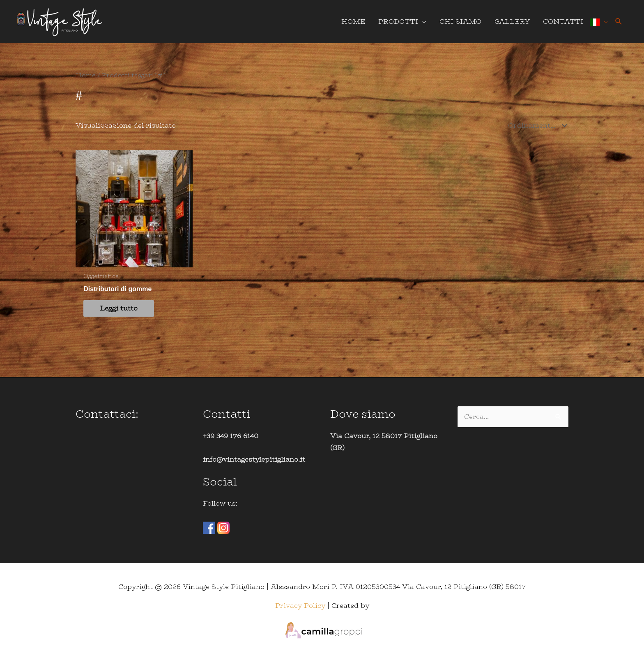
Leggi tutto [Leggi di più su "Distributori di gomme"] (119, 308)
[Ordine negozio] (536, 125)
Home (86, 75)
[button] (619, 22)
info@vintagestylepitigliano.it (254, 459)
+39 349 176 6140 (231, 436)
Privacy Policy (300, 606)
